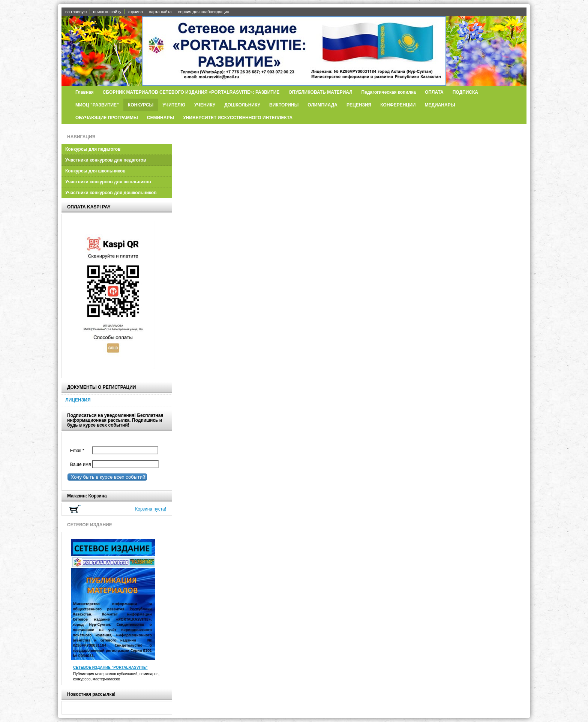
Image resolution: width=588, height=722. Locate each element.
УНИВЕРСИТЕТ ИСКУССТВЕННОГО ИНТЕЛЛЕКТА (238, 118)
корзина (135, 12)
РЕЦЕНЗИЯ (359, 105)
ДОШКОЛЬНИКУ (242, 105)
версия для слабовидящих (204, 12)
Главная (85, 92)
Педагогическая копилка (389, 92)
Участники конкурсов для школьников (108, 182)
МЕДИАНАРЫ (440, 105)
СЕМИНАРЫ (160, 118)
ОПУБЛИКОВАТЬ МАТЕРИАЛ (320, 92)
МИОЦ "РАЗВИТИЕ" (97, 105)
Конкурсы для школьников (95, 171)
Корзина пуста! (151, 509)
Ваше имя (79, 464)
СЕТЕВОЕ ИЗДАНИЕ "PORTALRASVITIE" (110, 667)
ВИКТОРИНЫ (284, 105)
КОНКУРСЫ (141, 105)
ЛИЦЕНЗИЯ (78, 400)
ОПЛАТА (434, 92)
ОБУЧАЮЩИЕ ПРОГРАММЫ (107, 118)
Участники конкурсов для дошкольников (111, 193)
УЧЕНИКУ (205, 105)
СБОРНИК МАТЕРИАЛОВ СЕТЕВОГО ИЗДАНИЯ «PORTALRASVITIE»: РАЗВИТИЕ (191, 92)
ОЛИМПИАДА (322, 105)
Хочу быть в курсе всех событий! (107, 477)
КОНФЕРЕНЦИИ (398, 105)
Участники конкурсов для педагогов (106, 160)
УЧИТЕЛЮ (174, 105)
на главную (76, 12)
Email (79, 451)
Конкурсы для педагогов (93, 149)
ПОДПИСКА (465, 92)
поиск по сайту (107, 12)
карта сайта (160, 12)
